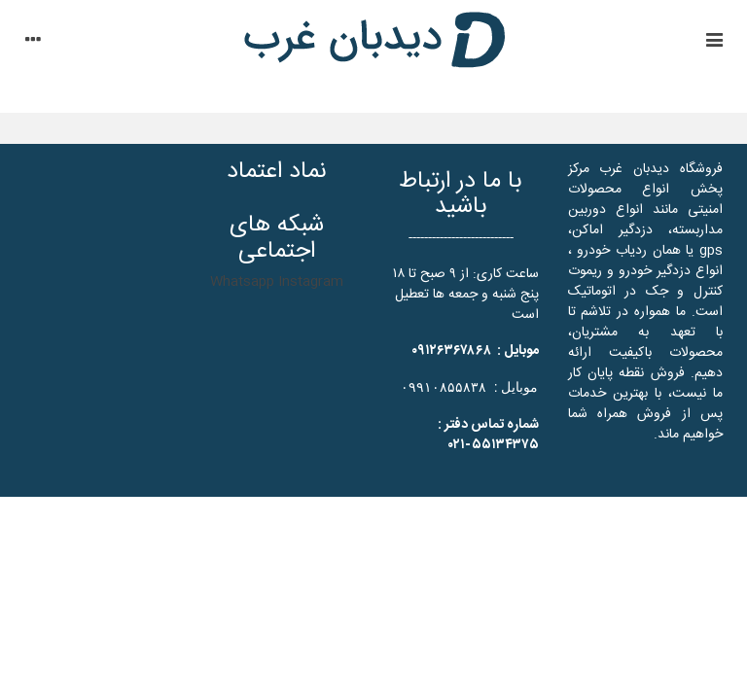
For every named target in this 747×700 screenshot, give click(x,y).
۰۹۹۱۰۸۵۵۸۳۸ (444, 387)
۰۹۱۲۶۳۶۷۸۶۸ (451, 351)
